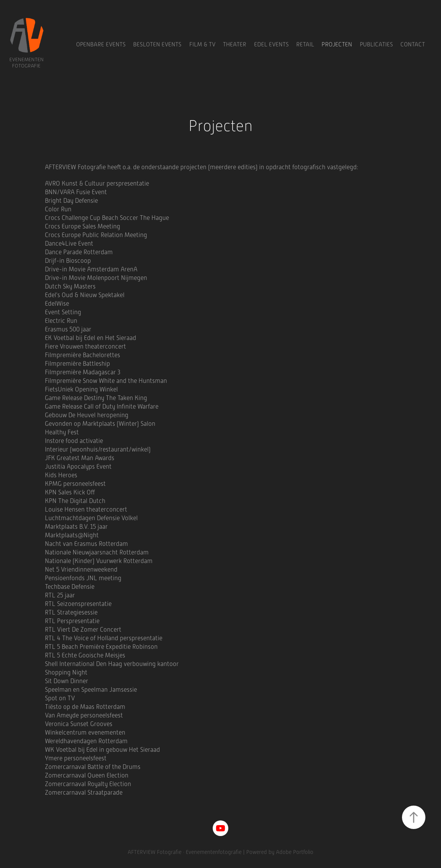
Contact (413, 44)
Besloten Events (157, 44)
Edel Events (271, 44)
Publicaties (376, 44)
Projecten (337, 44)
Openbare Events (101, 44)
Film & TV (202, 44)
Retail (305, 44)
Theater (235, 44)
